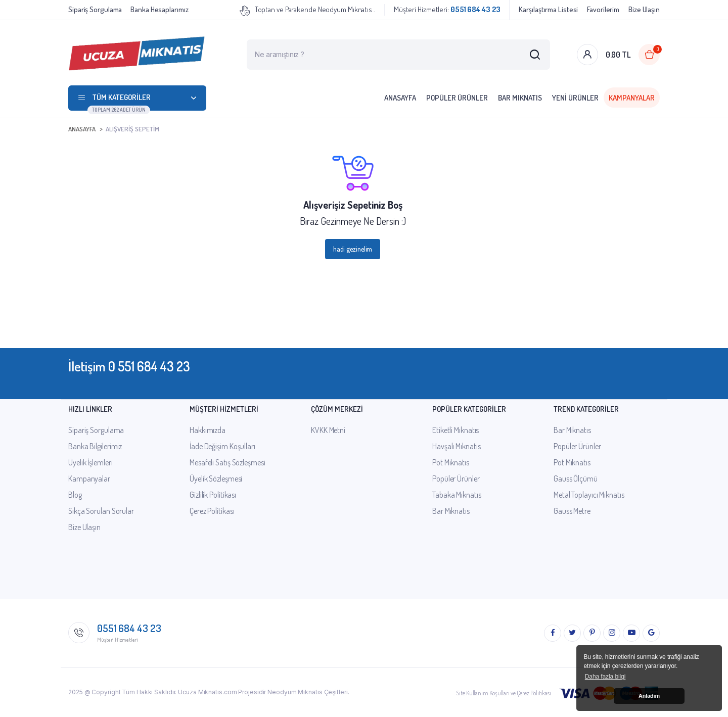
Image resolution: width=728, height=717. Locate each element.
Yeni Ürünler (575, 98)
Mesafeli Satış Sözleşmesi (227, 462)
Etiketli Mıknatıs (456, 430)
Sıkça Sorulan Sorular (101, 511)
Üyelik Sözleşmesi (216, 479)
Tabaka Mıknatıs (457, 495)
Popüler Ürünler (457, 98)
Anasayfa (400, 98)
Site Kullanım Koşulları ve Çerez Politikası (504, 693)
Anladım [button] (649, 696)
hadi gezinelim (353, 249)
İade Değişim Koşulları (222, 446)
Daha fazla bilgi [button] (605, 677)
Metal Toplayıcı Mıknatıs (589, 495)
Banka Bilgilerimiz (95, 446)
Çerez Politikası (212, 511)
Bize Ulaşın (644, 9)
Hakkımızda (208, 430)
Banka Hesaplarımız (159, 9)
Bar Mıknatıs (520, 98)
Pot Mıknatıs (451, 462)
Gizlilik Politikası (213, 495)
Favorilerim (603, 9)
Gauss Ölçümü (576, 479)
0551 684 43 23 (129, 628)
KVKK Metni (328, 430)
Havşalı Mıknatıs (456, 446)
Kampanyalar (632, 98)
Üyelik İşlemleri (90, 462)
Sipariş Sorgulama (95, 9)
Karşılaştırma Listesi (548, 9)
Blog (75, 495)
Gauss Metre (572, 511)
